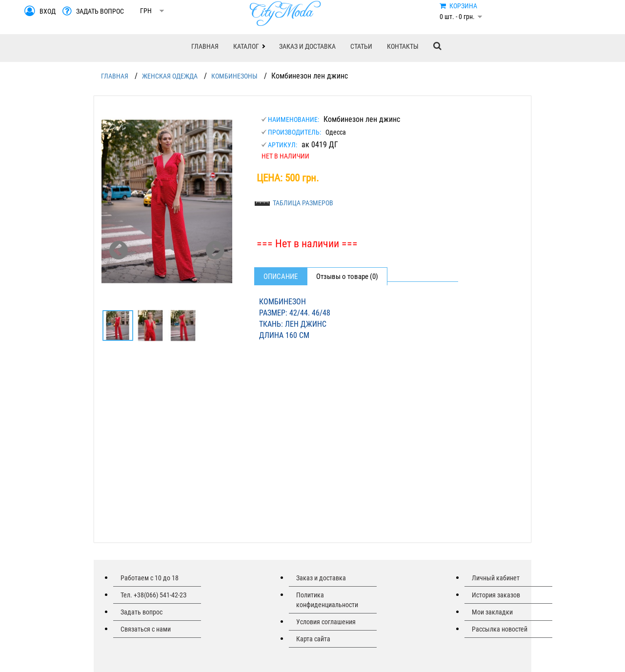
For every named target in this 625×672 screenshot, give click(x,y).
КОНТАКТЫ (403, 46)
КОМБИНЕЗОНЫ (234, 76)
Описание (281, 277)
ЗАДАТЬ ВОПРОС (100, 11)
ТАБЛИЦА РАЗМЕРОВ (303, 203)
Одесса (336, 132)
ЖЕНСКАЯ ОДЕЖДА (170, 76)
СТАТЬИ (361, 46)
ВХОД (48, 11)
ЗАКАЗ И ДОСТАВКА (307, 46)
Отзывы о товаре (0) (347, 277)
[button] (249, 46)
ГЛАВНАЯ (205, 46)
